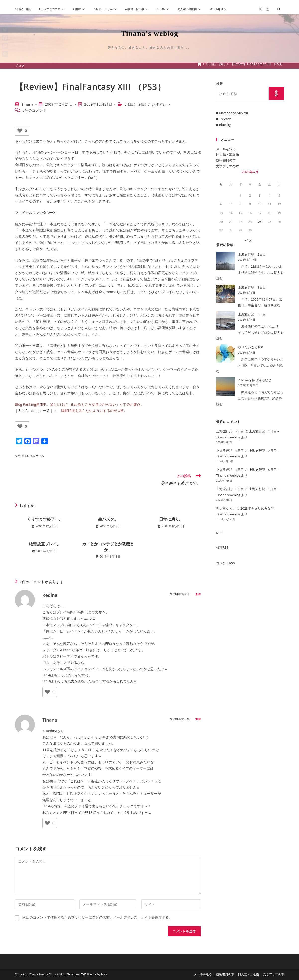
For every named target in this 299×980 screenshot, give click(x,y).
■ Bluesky (223, 125)
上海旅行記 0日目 (252, 314)
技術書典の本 (226, 160)
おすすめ (159, 104)
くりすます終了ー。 (45, 519)
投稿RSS (222, 547)
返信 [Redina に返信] (198, 594)
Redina (50, 595)
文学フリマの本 (227, 166)
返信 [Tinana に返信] (198, 719)
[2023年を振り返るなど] (225, 387)
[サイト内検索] (279, 9)
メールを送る (226, 149)
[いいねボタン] (20, 131)
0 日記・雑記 (135, 104)
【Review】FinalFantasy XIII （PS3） (257, 64)
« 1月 (248, 240)
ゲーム (40, 456)
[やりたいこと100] (225, 354)
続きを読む (272, 305)
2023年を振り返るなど (255, 380)
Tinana (28, 104)
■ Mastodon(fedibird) (232, 113)
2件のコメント (35, 110)
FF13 (25, 456)
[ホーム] (200, 64)
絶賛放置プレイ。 (45, 544)
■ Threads (224, 119)
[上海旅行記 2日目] (225, 261)
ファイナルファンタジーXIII (37, 212)
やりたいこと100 (250, 347)
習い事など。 (226, 508)
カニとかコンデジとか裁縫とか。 (108, 547)
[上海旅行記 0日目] (225, 321)
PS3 (32, 456)
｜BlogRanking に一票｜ (34, 411)
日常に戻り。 (171, 519)
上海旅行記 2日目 (252, 254)
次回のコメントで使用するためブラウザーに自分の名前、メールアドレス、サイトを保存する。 (97, 917)
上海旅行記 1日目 (252, 287)
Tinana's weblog (150, 33)
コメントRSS (225, 563)
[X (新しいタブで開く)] (260, 9)
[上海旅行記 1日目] (225, 294)
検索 (219, 84)
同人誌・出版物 (227, 154)
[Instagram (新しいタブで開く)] (268, 9)
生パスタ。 (108, 519)
